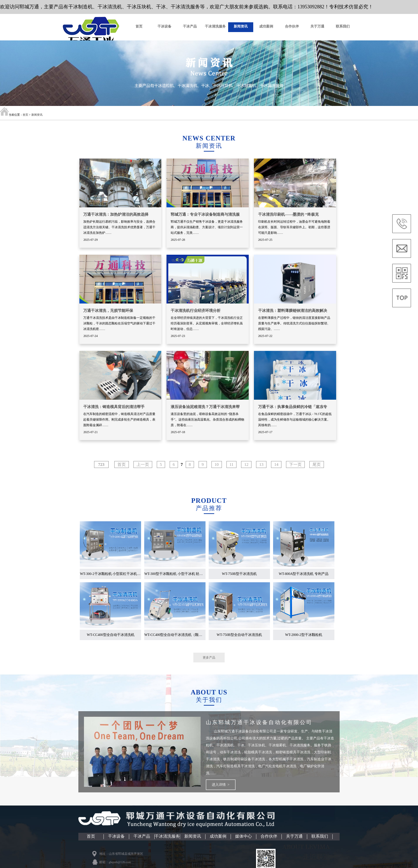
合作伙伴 (292, 27)
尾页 (317, 469)
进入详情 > (221, 789)
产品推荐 (209, 512)
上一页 (143, 469)
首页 (139, 27)
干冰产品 (190, 27)
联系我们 (343, 27)
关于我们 (209, 704)
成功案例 (266, 27)
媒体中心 (243, 840)
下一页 (295, 469)
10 (217, 469)
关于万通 (317, 27)
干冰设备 (164, 27)
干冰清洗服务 (215, 27)
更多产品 (209, 662)
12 (246, 469)
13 (261, 469)
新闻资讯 (241, 27)
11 (232, 469)
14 (276, 469)
